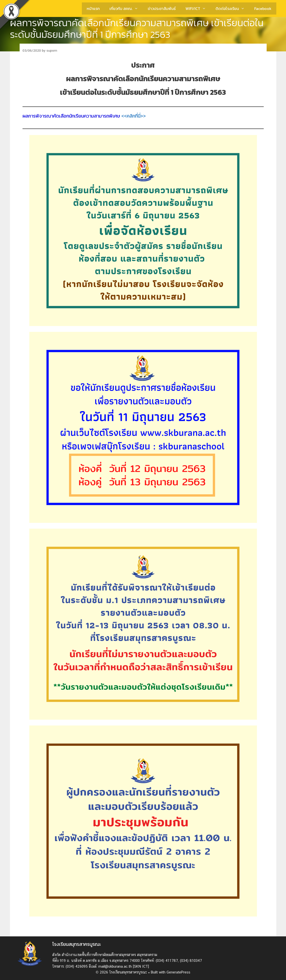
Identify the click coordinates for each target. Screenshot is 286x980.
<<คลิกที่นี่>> (134, 116)
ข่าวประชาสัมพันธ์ (162, 8)
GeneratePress (178, 972)
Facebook (263, 8)
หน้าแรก (93, 8)
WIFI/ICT (198, 8)
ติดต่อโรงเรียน (232, 8)
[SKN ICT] (141, 966)
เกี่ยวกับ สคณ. (126, 8)
